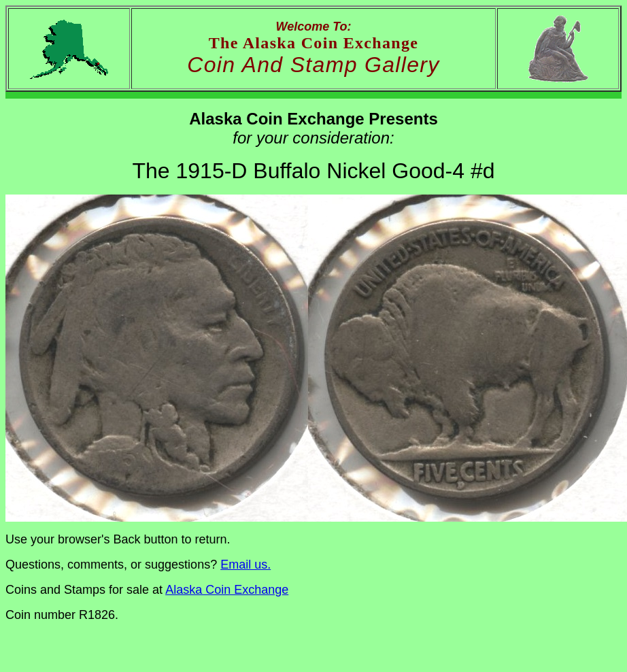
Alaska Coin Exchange (227, 590)
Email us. (245, 565)
